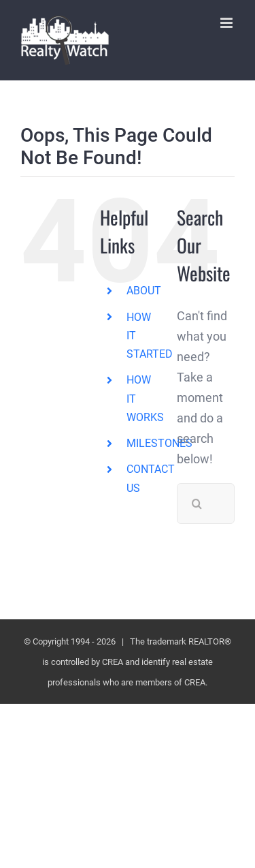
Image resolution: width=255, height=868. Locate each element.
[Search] (197, 503)
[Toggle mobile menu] (227, 23)
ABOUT (144, 291)
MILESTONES (159, 443)
